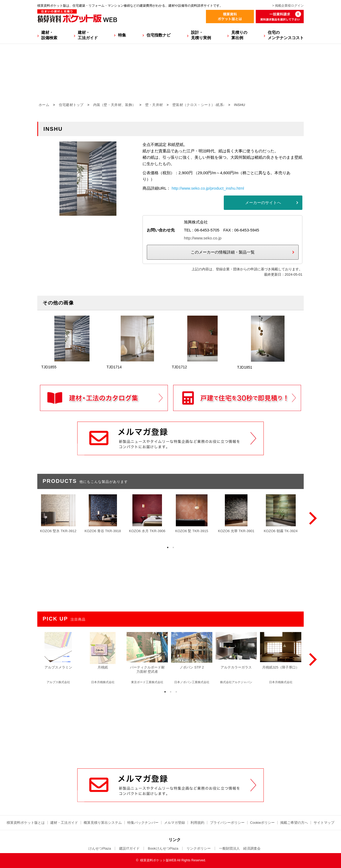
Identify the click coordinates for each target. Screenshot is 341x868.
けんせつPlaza (100, 848)
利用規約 (197, 823)
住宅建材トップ (71, 105)
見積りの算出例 (239, 35)
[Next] (312, 518)
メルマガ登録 (174, 823)
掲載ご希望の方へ (294, 823)
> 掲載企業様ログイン (288, 6)
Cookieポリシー (262, 823)
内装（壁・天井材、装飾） (115, 105)
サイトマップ (324, 823)
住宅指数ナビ (159, 35)
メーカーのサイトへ (263, 203)
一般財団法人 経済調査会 (240, 848)
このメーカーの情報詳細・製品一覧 (223, 252)
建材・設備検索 (49, 35)
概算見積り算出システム (103, 823)
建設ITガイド (129, 848)
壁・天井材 (154, 105)
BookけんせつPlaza (163, 848)
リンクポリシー (199, 848)
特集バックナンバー (143, 823)
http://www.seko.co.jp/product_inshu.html (208, 188)
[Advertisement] (170, 728)
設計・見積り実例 (201, 35)
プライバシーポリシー (227, 823)
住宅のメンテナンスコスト (286, 35)
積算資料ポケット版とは (26, 823)
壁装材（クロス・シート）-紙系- (198, 105)
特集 (122, 35)
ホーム (44, 105)
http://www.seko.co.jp (203, 238)
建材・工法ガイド (88, 35)
